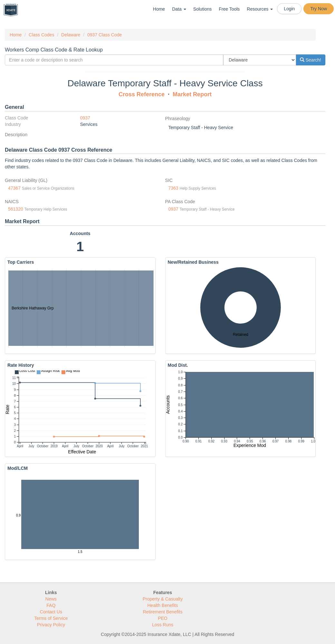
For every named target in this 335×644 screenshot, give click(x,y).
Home (159, 9)
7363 (173, 188)
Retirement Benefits (163, 612)
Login (289, 9)
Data (179, 9)
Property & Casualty (163, 599)
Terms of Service (51, 618)
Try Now (319, 9)
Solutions (203, 9)
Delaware (71, 35)
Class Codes (41, 35)
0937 (85, 118)
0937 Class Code (105, 35)
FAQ (51, 605)
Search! (311, 60)
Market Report (192, 94)
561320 (16, 209)
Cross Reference (142, 94)
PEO (163, 618)
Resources (260, 9)
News (51, 599)
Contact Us (51, 612)
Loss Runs (163, 625)
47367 (14, 188)
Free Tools (229, 9)
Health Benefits (163, 605)
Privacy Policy (51, 625)
